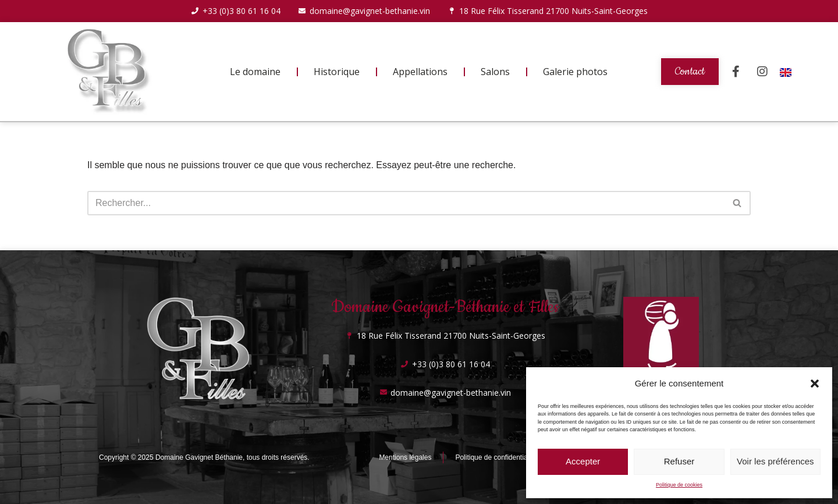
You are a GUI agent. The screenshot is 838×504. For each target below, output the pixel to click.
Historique (337, 72)
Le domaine (255, 72)
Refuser (679, 461)
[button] (815, 384)
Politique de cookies (679, 485)
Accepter (583, 461)
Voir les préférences (775, 461)
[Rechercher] (406, 203)
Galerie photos (575, 72)
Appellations (420, 72)
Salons (495, 72)
